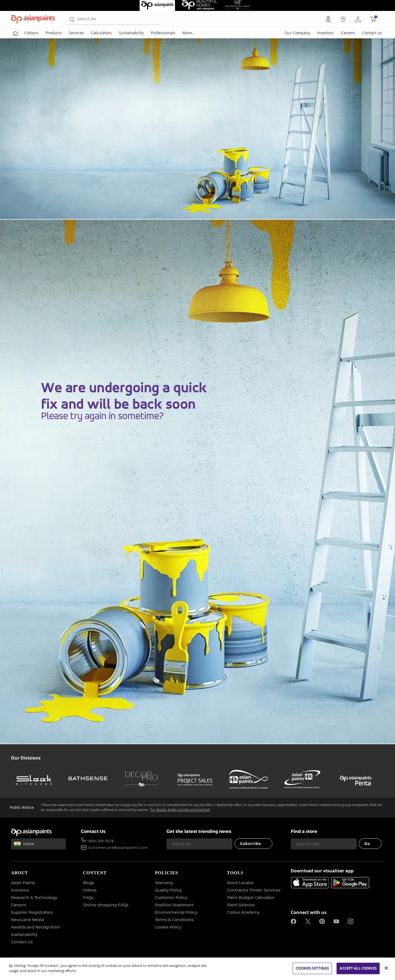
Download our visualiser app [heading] (322, 871)
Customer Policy (171, 898)
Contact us (372, 33)
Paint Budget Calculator (251, 898)
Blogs (89, 883)
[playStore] (350, 887)
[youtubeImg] (336, 921)
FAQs (88, 898)
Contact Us (93, 831)
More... (189, 33)
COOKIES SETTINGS (312, 968)
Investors (325, 33)
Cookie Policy (168, 927)
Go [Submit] (367, 843)
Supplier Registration (32, 912)
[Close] (386, 968)
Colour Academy (243, 912)
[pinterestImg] (322, 921)
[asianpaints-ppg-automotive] (249, 779)
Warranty (164, 883)
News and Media (27, 920)
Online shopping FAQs (106, 905)
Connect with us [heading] (309, 912)
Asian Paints (23, 883)
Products (54, 33)
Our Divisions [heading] (26, 758)
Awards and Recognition (36, 927)
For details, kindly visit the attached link (180, 810)
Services (76, 33)
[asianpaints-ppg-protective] (302, 779)
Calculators (101, 33)
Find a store (304, 831)
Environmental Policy (176, 912)
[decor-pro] (142, 779)
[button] (358, 19)
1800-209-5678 (100, 841)
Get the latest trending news (199, 831)
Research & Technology (34, 898)
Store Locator (240, 883)
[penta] (356, 779)
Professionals (163, 33)
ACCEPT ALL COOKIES (358, 968)
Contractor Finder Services (254, 890)
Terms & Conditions (174, 920)
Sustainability (131, 33)
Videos (90, 890)
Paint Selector (241, 905)
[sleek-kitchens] (34, 779)
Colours (31, 33)
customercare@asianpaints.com (118, 848)
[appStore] (310, 883)
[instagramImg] (351, 921)
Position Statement (174, 905)
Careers (348, 33)
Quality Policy (168, 890)
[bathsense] (88, 779)
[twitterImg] (308, 921)
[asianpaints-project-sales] (195, 779)
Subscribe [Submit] (251, 843)
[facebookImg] (294, 921)
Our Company (297, 33)
